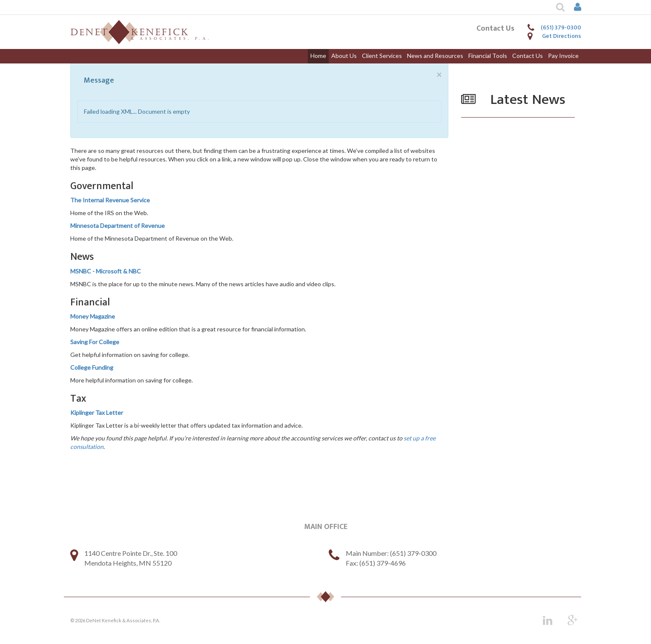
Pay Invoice (563, 56)
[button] (556, 7)
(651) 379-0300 (561, 27)
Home (318, 56)
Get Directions (562, 36)
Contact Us (528, 56)
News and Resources (435, 56)
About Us (344, 56)
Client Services (382, 56)
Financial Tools (488, 56)
